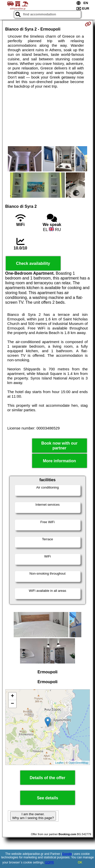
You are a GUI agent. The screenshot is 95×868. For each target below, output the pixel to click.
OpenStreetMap (79, 763)
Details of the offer (47, 778)
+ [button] (12, 696)
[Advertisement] (48, 117)
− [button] (12, 704)
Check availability (33, 263)
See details (48, 798)
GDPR (50, 862)
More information (59, 461)
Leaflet (59, 763)
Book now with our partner (59, 446)
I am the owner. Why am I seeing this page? (33, 816)
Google (67, 854)
